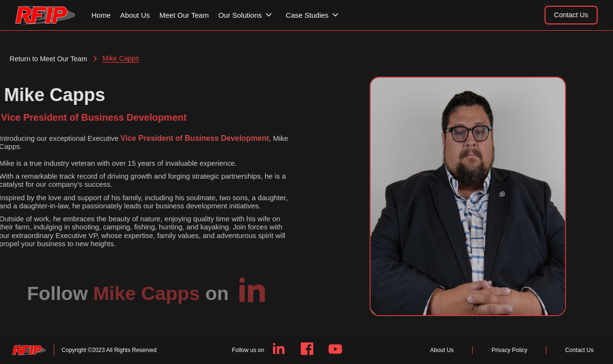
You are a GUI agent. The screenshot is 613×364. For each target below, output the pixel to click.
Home (101, 15)
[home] (45, 15)
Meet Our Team (184, 15)
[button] (250, 15)
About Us (135, 15)
